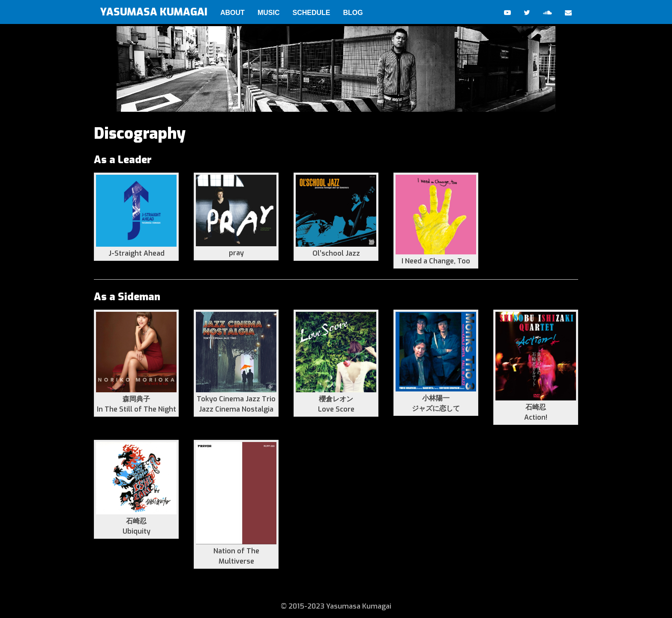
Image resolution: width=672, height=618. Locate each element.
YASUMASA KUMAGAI (154, 12)
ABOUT (232, 13)
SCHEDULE (311, 13)
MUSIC (269, 13)
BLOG (353, 13)
